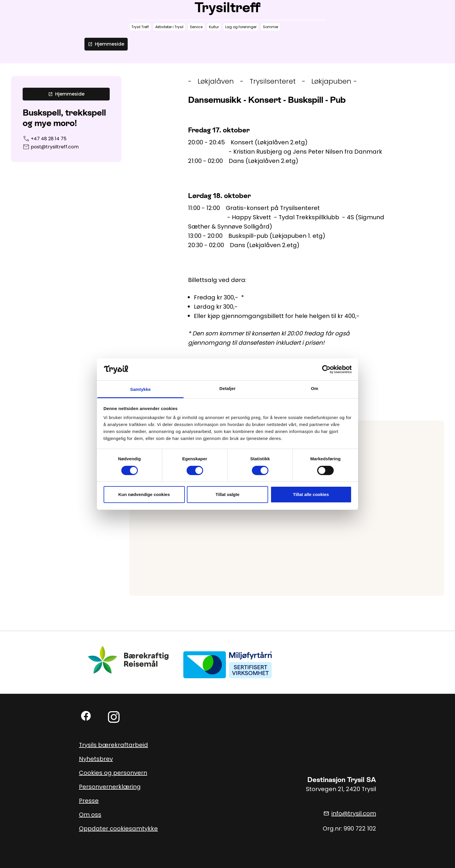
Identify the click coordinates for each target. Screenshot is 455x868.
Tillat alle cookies (311, 494)
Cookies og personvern (113, 773)
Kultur (214, 27)
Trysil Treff (140, 27)
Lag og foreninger (241, 27)
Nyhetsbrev (96, 759)
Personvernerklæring (110, 787)
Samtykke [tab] (141, 389)
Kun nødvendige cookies (144, 494)
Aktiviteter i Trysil (169, 27)
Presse (89, 801)
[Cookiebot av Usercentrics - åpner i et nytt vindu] (326, 369)
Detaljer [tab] (228, 388)
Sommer (271, 27)
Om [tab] (314, 388)
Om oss (90, 815)
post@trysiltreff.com (55, 147)
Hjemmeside (106, 44)
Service (196, 27)
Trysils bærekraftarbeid (113, 745)
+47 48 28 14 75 (49, 139)
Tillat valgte (228, 494)
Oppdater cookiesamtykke (118, 829)
